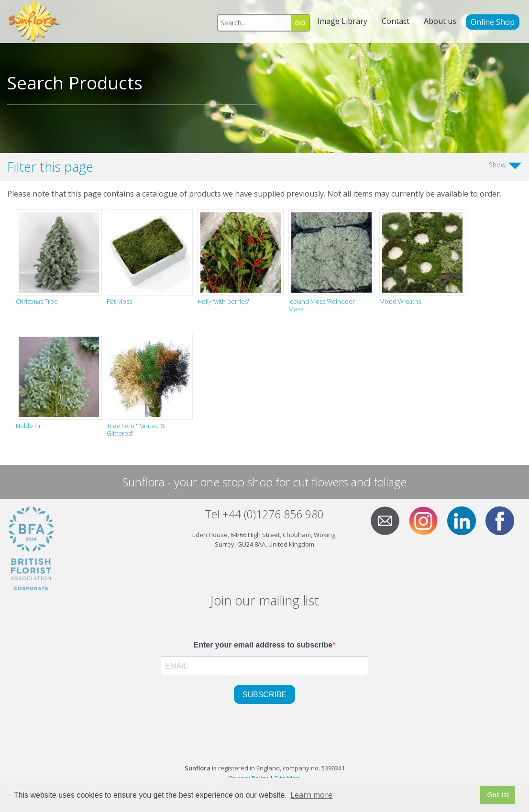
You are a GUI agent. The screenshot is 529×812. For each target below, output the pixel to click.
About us (440, 21)
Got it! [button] (498, 795)
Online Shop (493, 22)
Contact (396, 21)
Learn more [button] (311, 795)
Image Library (342, 21)
